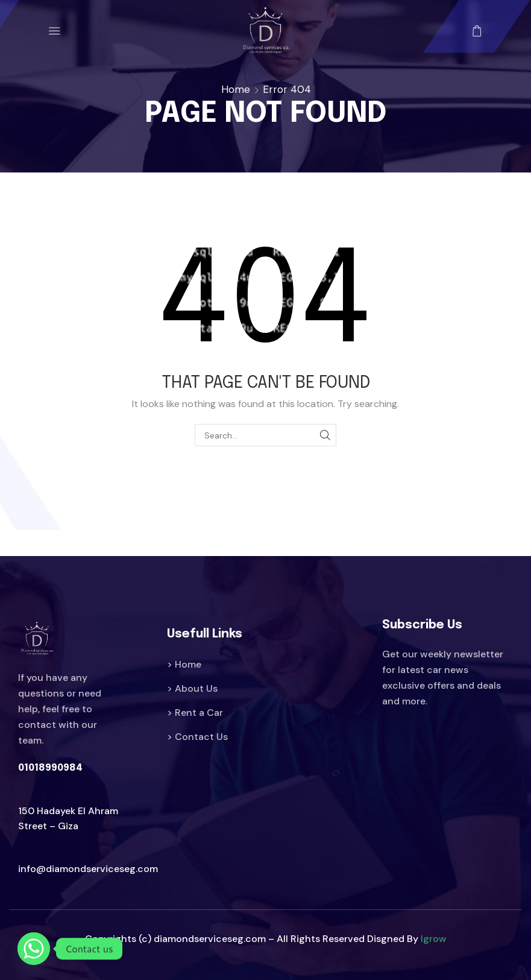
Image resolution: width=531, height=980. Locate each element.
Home (236, 89)
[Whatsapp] (34, 949)
